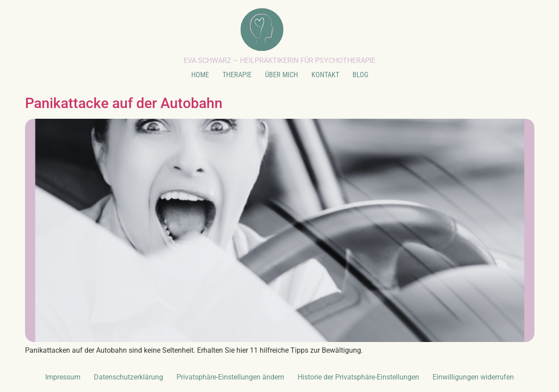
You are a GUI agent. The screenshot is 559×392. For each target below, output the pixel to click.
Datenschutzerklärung (128, 377)
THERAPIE (237, 75)
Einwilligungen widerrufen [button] (473, 377)
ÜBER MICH (282, 75)
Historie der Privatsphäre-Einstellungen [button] (358, 377)
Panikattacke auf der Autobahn (124, 103)
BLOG (360, 75)
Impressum (63, 377)
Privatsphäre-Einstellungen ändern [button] (230, 377)
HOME (200, 75)
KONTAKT (325, 75)
